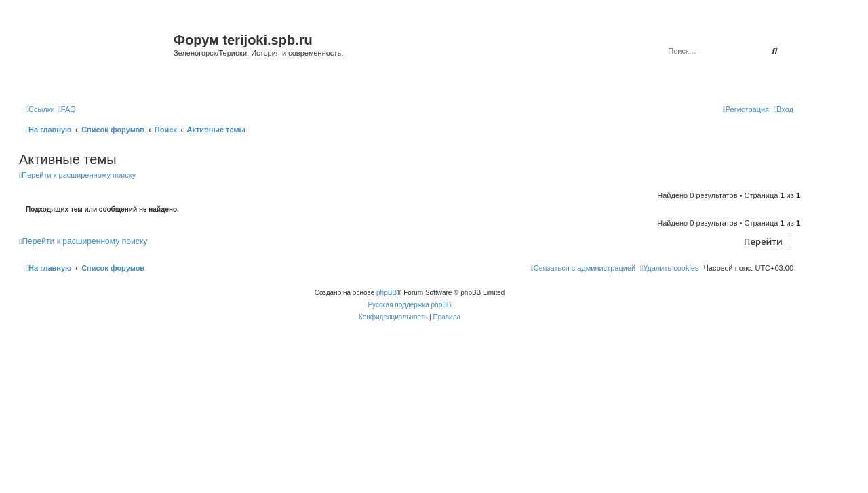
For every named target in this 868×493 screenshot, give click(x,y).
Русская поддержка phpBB (409, 305)
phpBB (387, 293)
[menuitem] (67, 109)
